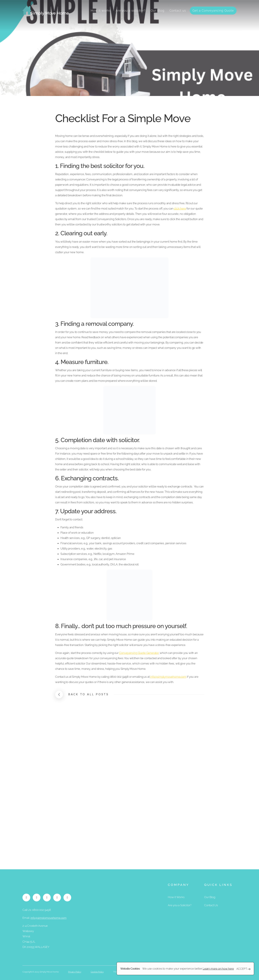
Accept (243, 969)
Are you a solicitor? (131, 11)
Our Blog (157, 11)
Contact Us (211, 905)
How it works (101, 11)
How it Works (176, 897)
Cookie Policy (97, 972)
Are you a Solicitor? (180, 905)
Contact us (178, 11)
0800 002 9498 (41, 910)
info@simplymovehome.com (168, 677)
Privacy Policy (75, 972)
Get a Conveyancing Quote (213, 11)
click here (180, 208)
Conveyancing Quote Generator (139, 653)
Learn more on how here (218, 969)
